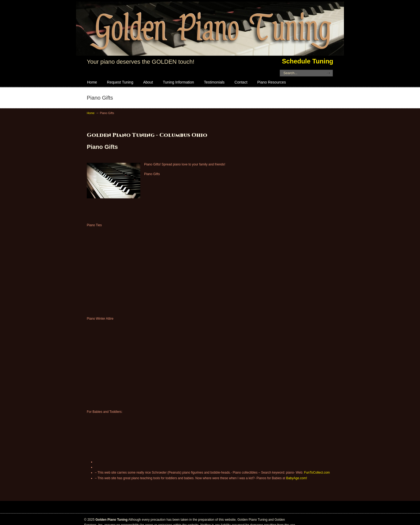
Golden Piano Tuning (210, 29)
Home (91, 113)
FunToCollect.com (317, 473)
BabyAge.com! (297, 478)
